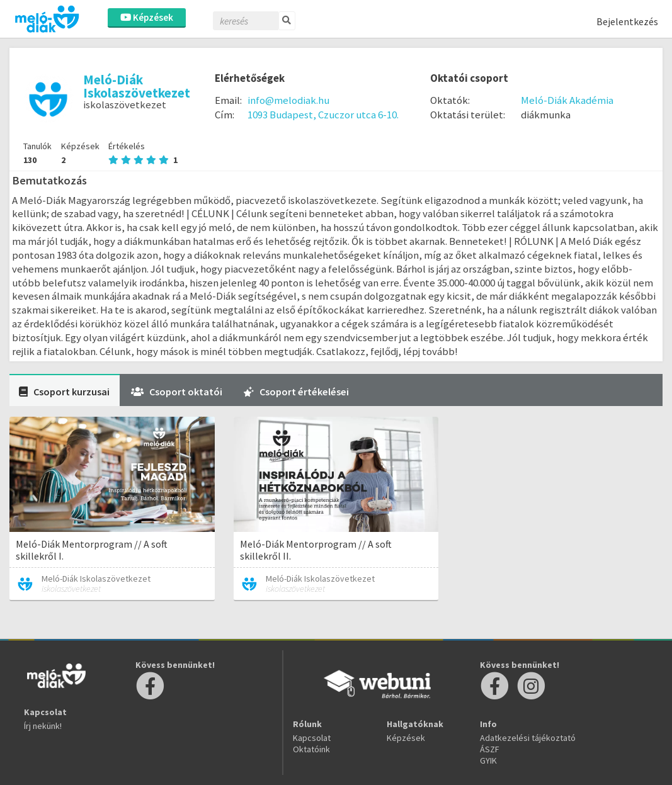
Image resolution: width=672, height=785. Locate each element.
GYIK (488, 760)
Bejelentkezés (627, 21)
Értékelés (143, 153)
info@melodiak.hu (288, 100)
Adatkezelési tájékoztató (528, 738)
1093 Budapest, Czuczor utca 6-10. (323, 115)
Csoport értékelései (296, 392)
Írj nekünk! (43, 726)
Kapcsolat (312, 738)
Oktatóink (311, 749)
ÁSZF (490, 749)
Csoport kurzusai (64, 392)
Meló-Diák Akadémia (567, 100)
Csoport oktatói (177, 392)
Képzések (147, 17)
